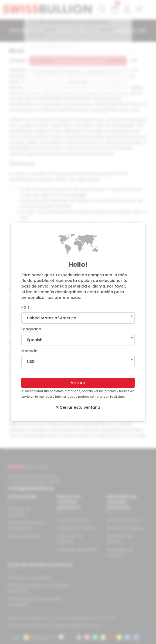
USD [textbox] (31, 362)
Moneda (29, 351)
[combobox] (78, 318)
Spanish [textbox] (35, 340)
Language (31, 329)
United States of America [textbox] (52, 318)
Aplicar (78, 383)
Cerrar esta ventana (78, 407)
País (26, 307)
